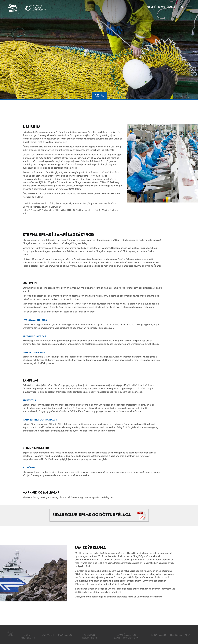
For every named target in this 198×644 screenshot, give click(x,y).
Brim (11, 635)
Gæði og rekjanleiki (89, 636)
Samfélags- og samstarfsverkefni (126, 636)
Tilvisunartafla (180, 635)
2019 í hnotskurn (28, 636)
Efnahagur (159, 635)
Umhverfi (48, 635)
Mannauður (66, 635)
